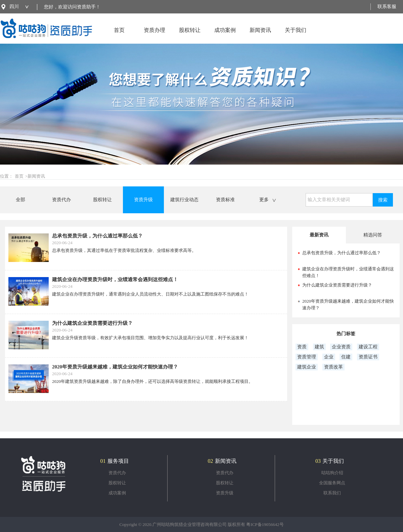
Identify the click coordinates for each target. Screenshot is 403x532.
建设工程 (368, 347)
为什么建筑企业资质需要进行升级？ (92, 323)
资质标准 (225, 200)
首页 (119, 35)
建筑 (319, 347)
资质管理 (307, 357)
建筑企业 (307, 367)
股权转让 (190, 35)
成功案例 (225, 35)
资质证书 (368, 357)
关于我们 (296, 35)
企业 (329, 357)
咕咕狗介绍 (332, 473)
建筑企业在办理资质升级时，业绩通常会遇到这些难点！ (115, 279)
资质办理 (154, 35)
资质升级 (143, 200)
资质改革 (333, 367)
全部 (20, 200)
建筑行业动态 (184, 200)
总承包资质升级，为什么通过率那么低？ (97, 236)
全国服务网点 (332, 483)
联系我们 (332, 493)
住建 (346, 357)
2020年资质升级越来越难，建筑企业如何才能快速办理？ (115, 367)
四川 (14, 7)
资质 (302, 347)
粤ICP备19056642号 (265, 524)
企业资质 (341, 347)
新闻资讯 (260, 35)
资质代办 (61, 200)
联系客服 (387, 7)
